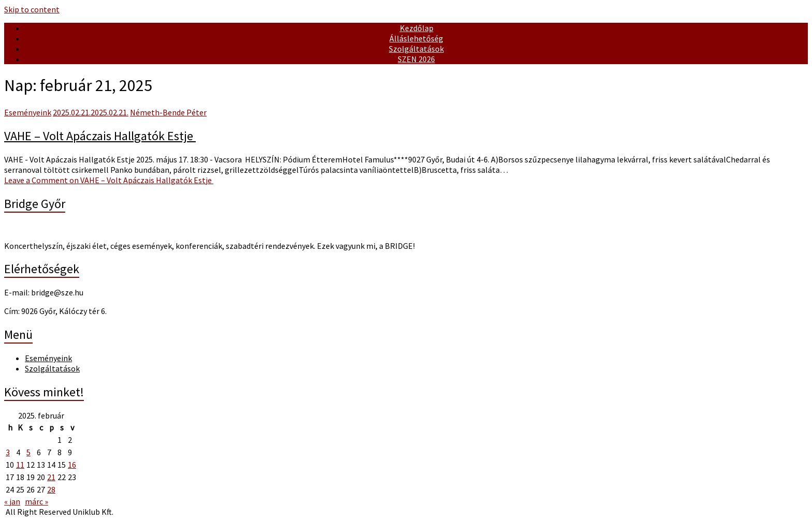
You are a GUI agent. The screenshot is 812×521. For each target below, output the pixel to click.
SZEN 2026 (416, 59)
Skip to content (32, 9)
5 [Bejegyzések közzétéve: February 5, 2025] (28, 452)
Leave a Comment (109, 180)
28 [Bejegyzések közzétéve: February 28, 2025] (51, 489)
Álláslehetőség (416, 38)
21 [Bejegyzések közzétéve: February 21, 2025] (51, 477)
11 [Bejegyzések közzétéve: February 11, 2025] (20, 465)
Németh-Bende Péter (168, 112)
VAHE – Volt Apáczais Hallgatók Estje (100, 136)
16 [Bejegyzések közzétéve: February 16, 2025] (72, 465)
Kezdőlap (417, 28)
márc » (37, 501)
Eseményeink (28, 112)
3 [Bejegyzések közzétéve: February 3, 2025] (8, 452)
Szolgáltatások (416, 49)
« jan (12, 501)
